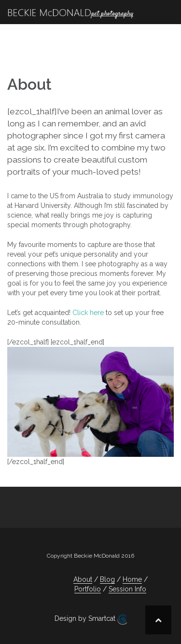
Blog (107, 579)
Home (132, 579)
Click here (88, 313)
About (83, 579)
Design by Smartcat (91, 619)
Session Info (127, 589)
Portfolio (88, 589)
